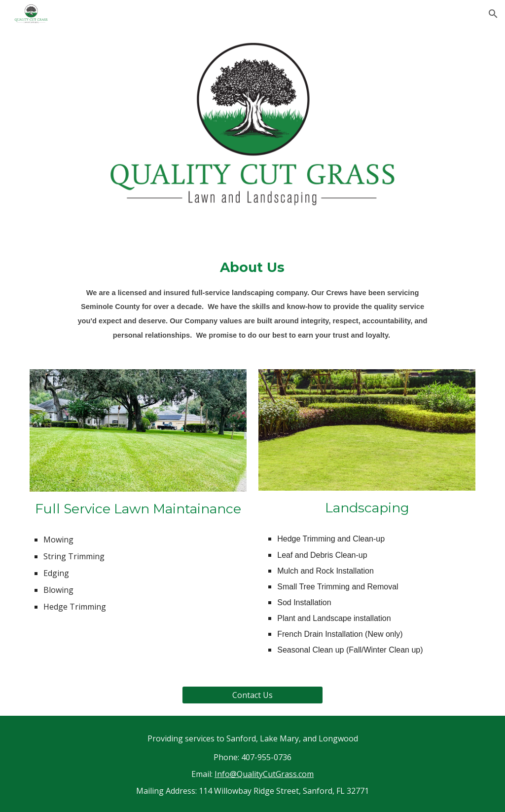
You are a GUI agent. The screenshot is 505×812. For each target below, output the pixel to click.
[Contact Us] (252, 695)
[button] (493, 14)
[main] (252, 299)
